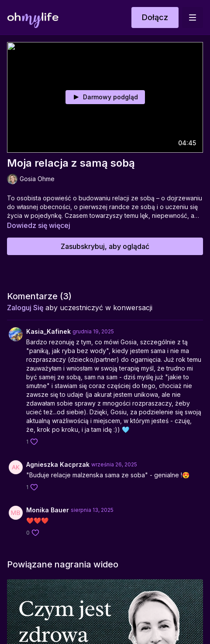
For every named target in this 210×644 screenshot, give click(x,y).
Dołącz (155, 17)
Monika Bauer (48, 510)
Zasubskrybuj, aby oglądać (105, 246)
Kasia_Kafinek (48, 331)
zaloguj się (25, 308)
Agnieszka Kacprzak (58, 464)
